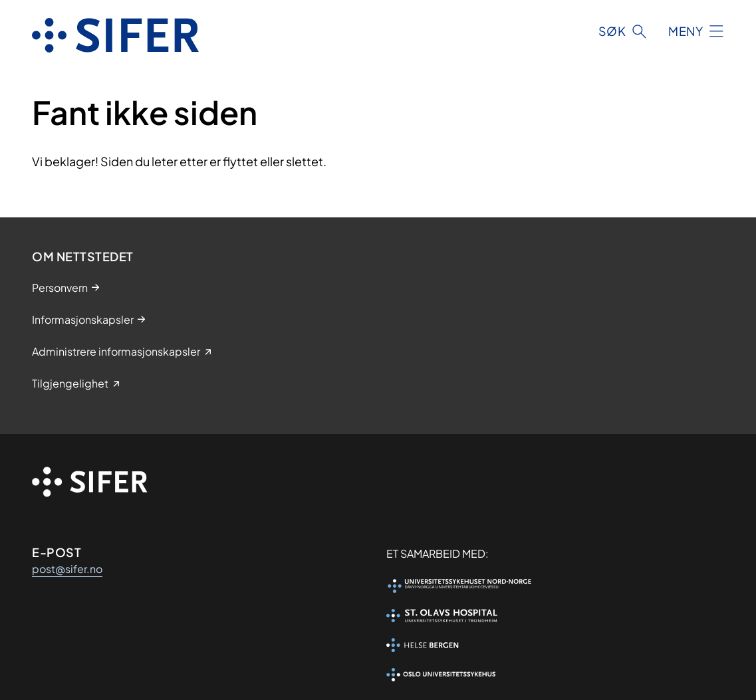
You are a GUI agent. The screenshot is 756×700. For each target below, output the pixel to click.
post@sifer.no (67, 569)
